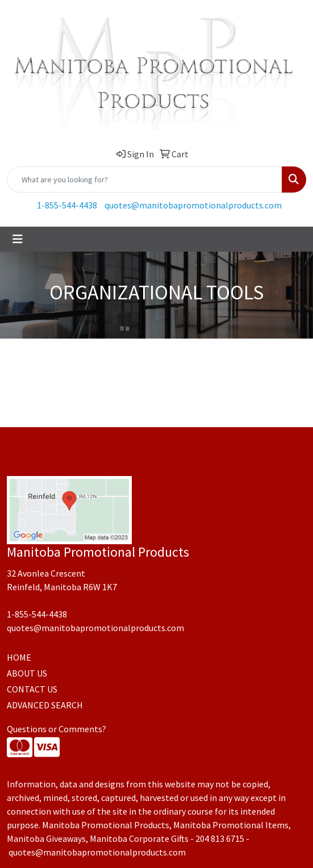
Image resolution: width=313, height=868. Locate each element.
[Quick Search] (145, 180)
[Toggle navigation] (18, 239)
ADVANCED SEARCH (45, 705)
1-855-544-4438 (67, 205)
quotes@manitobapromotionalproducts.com (193, 205)
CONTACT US (32, 689)
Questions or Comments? (57, 729)
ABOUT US (27, 673)
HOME (19, 657)
